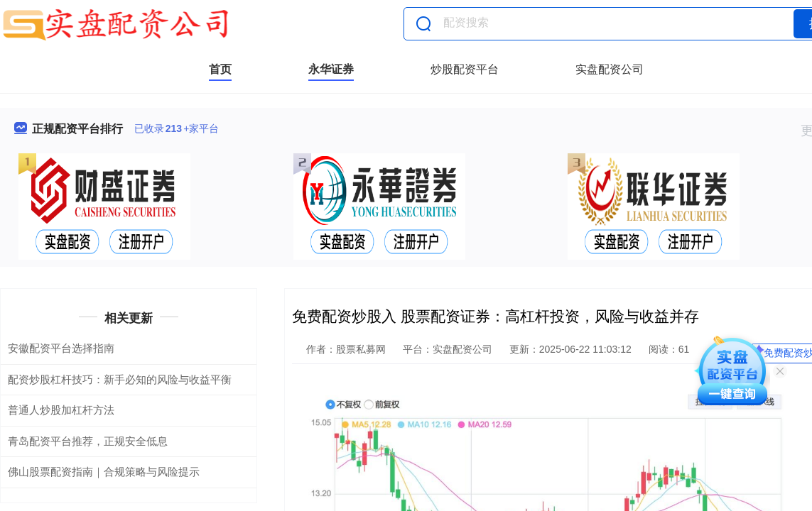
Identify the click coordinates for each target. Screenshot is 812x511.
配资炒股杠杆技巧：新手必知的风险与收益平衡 (120, 379)
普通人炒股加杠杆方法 (61, 410)
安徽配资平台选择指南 (61, 348)
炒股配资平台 (465, 69)
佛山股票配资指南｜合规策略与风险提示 (104, 472)
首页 (220, 69)
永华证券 (331, 69)
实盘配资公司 (610, 69)
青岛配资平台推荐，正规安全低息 (88, 441)
